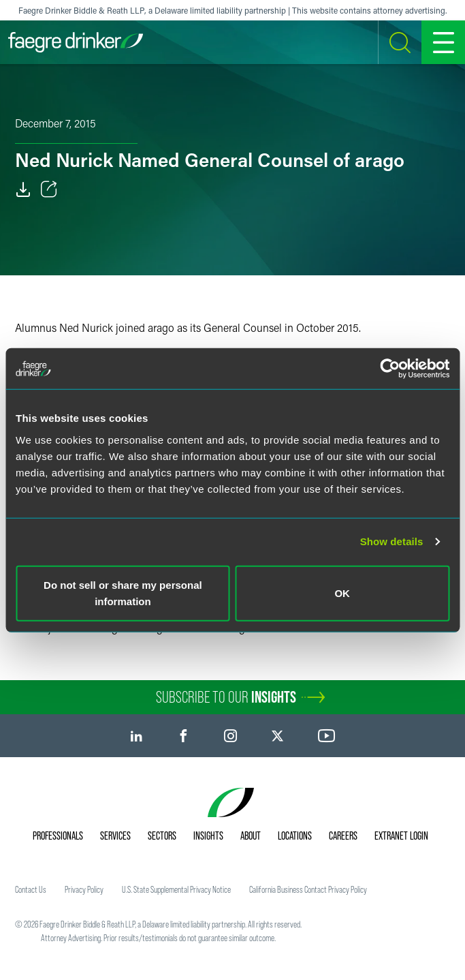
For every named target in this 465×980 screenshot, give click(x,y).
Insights (208, 836)
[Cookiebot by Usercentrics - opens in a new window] (390, 369)
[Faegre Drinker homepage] (76, 42)
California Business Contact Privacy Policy (308, 889)
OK (342, 593)
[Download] (23, 189)
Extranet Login (401, 836)
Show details (392, 541)
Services (115, 836)
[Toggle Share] (49, 189)
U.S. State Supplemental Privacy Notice (176, 889)
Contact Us (31, 889)
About (251, 836)
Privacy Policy (84, 889)
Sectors (162, 836)
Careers (343, 836)
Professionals (58, 836)
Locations (295, 836)
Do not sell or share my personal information (123, 593)
